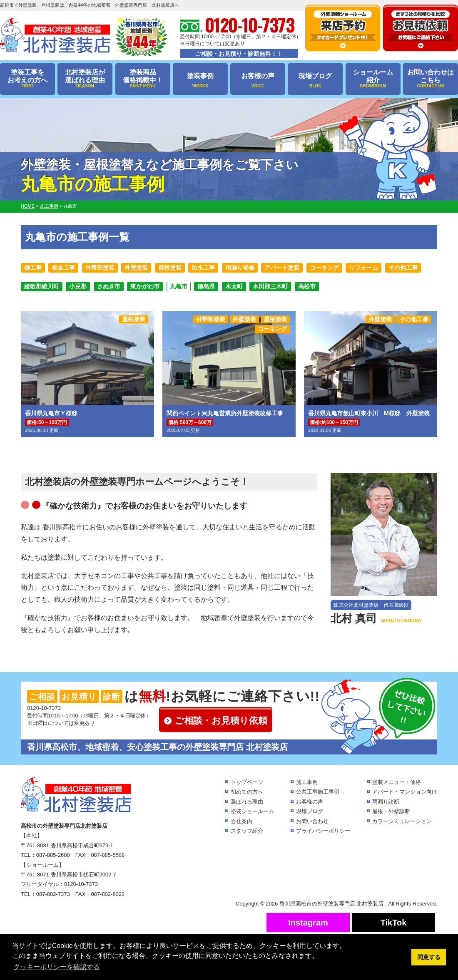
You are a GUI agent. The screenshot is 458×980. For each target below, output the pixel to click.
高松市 (307, 286)
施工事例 (307, 782)
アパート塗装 (282, 268)
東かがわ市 (145, 286)
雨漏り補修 (240, 268)
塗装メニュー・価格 (397, 782)
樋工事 (33, 268)
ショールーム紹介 (373, 79)
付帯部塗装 (100, 268)
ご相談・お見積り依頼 (221, 721)
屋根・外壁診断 (391, 811)
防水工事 (203, 268)
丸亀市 (179, 286)
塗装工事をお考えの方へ (27, 79)
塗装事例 (200, 81)
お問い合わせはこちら (431, 79)
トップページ (247, 782)
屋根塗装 (170, 268)
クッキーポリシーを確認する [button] (57, 967)
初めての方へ (247, 792)
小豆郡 (78, 286)
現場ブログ (315, 81)
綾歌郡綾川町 (42, 286)
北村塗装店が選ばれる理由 (85, 79)
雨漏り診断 (386, 802)
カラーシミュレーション (402, 821)
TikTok (394, 923)
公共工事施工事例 (318, 792)
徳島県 (206, 286)
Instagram (308, 923)
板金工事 (63, 268)
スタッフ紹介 (247, 831)
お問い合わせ (312, 821)
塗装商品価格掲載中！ (143, 79)
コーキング (324, 268)
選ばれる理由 (247, 802)
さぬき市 (109, 286)
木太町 (234, 286)
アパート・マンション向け (405, 792)
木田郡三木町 (270, 286)
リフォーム (363, 268)
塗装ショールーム (252, 811)
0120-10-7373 (44, 708)
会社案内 (241, 821)
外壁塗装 (136, 268)
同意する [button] (429, 957)
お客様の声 (258, 81)
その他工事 (403, 268)
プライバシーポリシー (323, 831)
